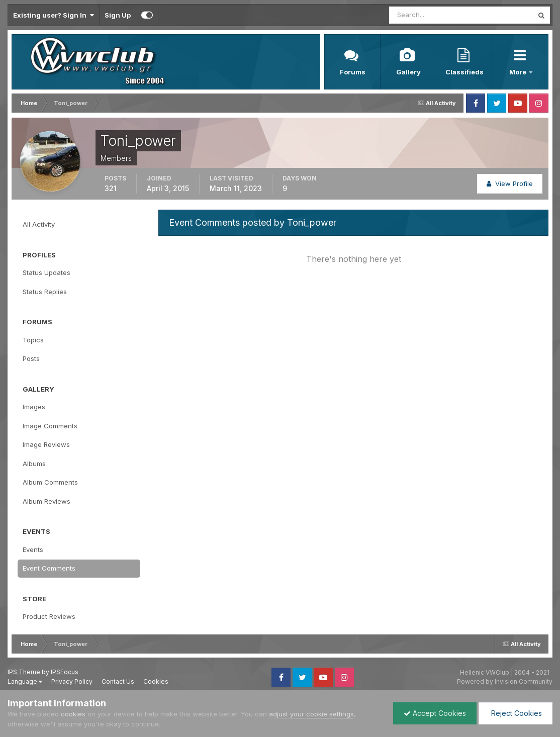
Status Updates (46, 272)
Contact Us (118, 681)
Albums (34, 464)
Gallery (408, 72)
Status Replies (45, 292)
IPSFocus (65, 672)
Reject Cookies (516, 713)
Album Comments (50, 482)
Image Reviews (46, 444)
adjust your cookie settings (311, 714)
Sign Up (118, 15)
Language (25, 681)
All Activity (39, 224)
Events (33, 549)
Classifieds (464, 72)
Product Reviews (49, 616)
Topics (33, 340)
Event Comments (49, 568)
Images (34, 407)
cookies (73, 714)
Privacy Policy (72, 681)
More (519, 72)
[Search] (428, 15)
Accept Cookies (435, 713)
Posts (31, 358)
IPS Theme (24, 672)
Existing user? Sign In (54, 15)
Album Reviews (46, 501)
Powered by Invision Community (505, 681)
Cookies (156, 681)
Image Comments (50, 426)
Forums (353, 72)
